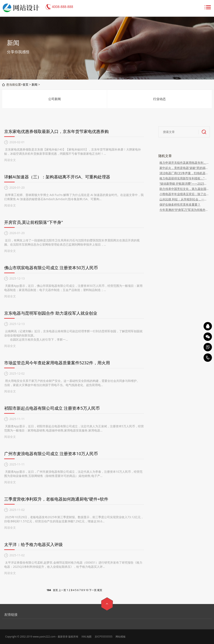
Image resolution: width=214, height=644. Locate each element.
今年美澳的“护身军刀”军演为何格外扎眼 (184, 210)
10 (87, 590)
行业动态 (159, 99)
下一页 (93, 590)
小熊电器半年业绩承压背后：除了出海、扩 (184, 194)
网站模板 (121, 637)
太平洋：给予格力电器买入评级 (33, 544)
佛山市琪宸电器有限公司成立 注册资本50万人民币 (51, 268)
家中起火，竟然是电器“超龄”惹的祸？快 (184, 168)
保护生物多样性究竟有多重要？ (180, 204)
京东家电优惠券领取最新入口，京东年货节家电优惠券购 (56, 131)
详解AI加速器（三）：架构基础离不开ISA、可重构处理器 (57, 177)
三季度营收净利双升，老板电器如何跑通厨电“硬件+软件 (56, 499)
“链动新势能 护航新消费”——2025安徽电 (184, 184)
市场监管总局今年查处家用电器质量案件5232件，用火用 (57, 363)
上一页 (62, 590)
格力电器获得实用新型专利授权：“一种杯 (184, 178)
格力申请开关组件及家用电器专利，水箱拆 (184, 163)
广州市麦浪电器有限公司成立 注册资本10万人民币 (51, 454)
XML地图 (87, 637)
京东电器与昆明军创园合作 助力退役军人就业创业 (51, 313)
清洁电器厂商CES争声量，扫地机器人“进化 (184, 173)
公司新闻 (55, 99)
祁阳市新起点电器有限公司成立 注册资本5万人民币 (52, 408)
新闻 (34, 84)
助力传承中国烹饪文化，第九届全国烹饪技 (184, 189)
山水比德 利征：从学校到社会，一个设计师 (184, 199)
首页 (25, 84)
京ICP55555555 (104, 637)
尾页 (100, 590)
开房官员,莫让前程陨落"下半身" (34, 222)
